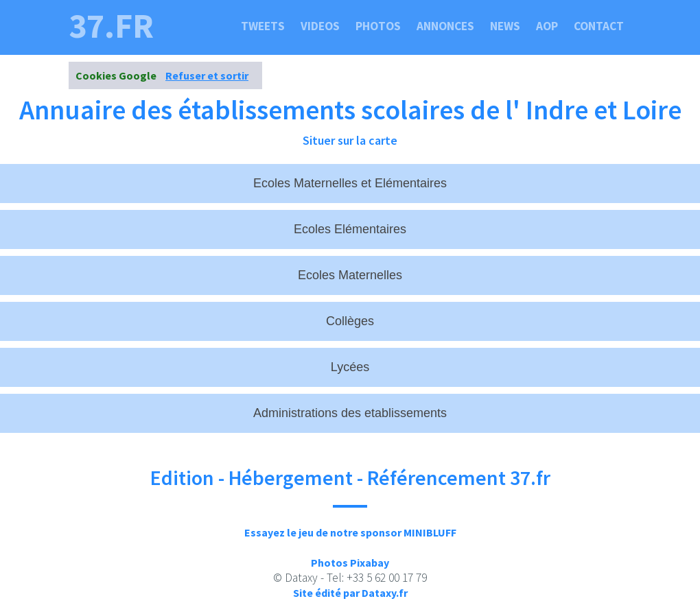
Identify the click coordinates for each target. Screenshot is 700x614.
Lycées (350, 367)
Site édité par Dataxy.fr (350, 593)
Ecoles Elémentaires (350, 229)
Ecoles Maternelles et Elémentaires (350, 183)
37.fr (111, 26)
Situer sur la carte (350, 140)
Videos (320, 26)
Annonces (445, 26)
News (505, 26)
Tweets (263, 26)
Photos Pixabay (350, 563)
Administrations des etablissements (350, 413)
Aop (547, 26)
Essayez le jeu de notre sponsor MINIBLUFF (350, 532)
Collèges (350, 321)
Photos (378, 26)
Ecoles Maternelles (350, 275)
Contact (599, 26)
